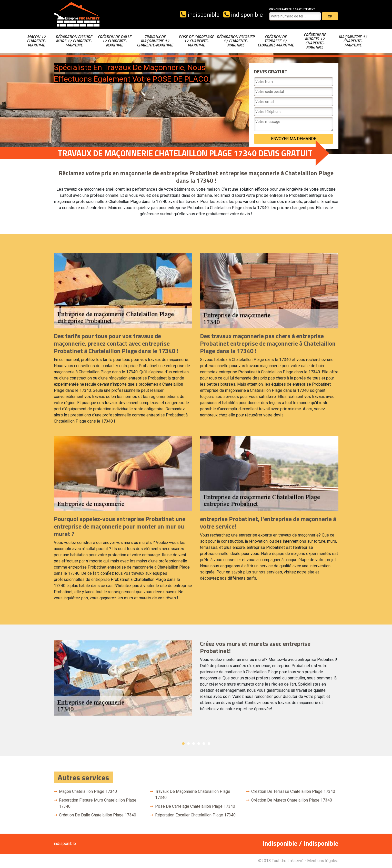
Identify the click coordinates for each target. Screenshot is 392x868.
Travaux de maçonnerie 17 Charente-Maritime (155, 41)
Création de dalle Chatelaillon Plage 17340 (98, 815)
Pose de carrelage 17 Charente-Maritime (196, 41)
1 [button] (183, 744)
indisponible (200, 14)
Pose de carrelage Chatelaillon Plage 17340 (195, 806)
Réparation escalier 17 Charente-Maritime (236, 41)
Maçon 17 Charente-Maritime (36, 41)
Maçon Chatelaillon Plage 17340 (88, 791)
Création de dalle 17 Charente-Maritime (114, 41)
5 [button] (204, 744)
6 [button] (209, 744)
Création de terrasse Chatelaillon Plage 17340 (293, 791)
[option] (196, 678)
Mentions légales (323, 861)
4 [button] (199, 744)
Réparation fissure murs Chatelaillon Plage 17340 (98, 803)
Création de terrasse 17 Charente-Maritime (276, 41)
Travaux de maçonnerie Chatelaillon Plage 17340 (193, 794)
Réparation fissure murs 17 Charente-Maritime (74, 41)
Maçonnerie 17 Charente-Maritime (353, 41)
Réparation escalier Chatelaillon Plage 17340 (195, 815)
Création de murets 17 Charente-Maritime (315, 41)
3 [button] (194, 744)
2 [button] (188, 744)
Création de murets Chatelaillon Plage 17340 (292, 800)
